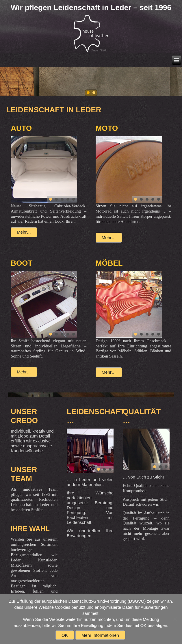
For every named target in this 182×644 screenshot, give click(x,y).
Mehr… (24, 232)
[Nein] (175, 619)
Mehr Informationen (100, 635)
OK (65, 635)
